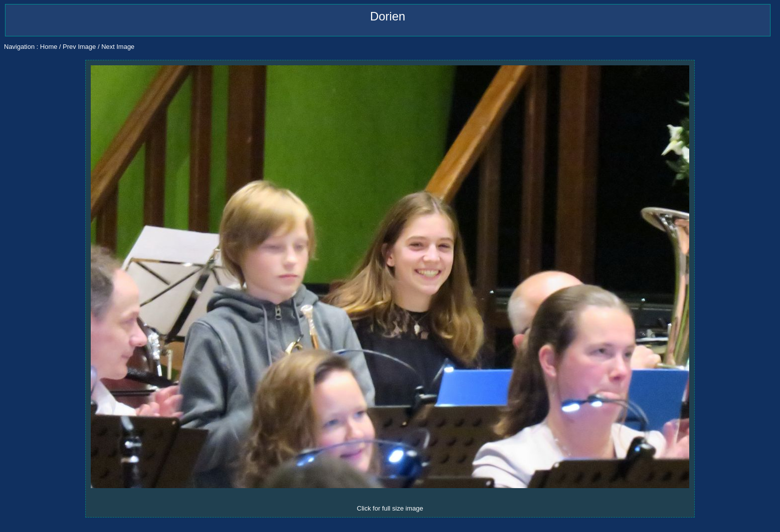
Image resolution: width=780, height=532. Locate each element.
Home (49, 47)
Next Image (118, 47)
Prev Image (79, 47)
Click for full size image (390, 508)
